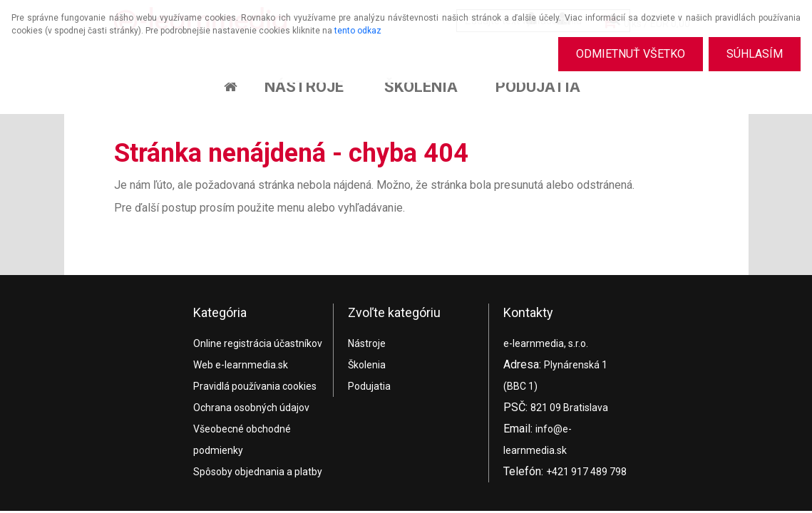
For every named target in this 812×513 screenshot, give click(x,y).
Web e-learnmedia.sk (241, 365)
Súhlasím (755, 54)
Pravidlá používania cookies (255, 386)
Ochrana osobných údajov (251, 408)
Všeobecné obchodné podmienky (242, 440)
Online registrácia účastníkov (258, 343)
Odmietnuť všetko (631, 54)
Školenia (421, 87)
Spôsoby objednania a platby (258, 472)
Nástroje (304, 87)
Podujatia (538, 87)
